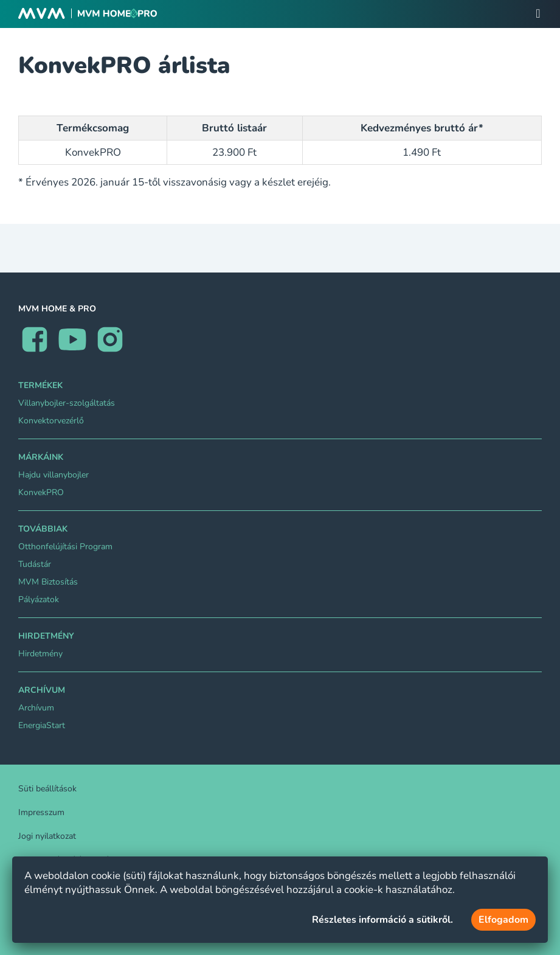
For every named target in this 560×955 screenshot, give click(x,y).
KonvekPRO (41, 492)
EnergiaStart (42, 725)
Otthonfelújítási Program (65, 547)
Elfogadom (503, 920)
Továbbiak (43, 529)
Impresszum (41, 812)
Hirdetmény (46, 636)
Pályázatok (39, 599)
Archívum (42, 690)
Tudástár (35, 564)
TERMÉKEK (40, 385)
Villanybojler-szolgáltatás (67, 403)
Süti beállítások (47, 789)
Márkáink (41, 457)
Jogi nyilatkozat (47, 836)
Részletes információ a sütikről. (382, 920)
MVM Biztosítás (48, 582)
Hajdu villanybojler (54, 475)
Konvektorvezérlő (51, 421)
